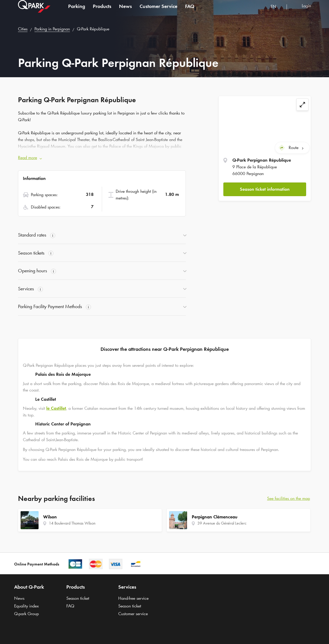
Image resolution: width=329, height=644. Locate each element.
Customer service (133, 614)
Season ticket (78, 598)
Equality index (26, 606)
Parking (77, 11)
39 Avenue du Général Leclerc (222, 523)
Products (102, 11)
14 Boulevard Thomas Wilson (72, 523)
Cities (23, 29)
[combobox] (277, 12)
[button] (265, 188)
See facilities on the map (289, 498)
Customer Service (158, 11)
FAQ (190, 11)
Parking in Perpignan (52, 29)
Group (26, 614)
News (125, 11)
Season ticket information (265, 188)
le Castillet (56, 408)
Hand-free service (133, 598)
